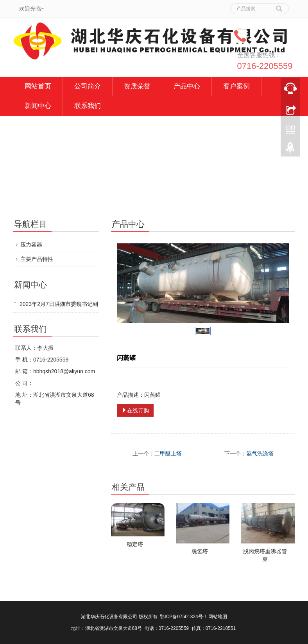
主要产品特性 (37, 259)
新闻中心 (38, 106)
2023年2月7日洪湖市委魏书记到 (59, 304)
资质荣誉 (137, 86)
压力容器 (31, 245)
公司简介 (88, 86)
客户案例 (236, 86)
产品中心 (187, 86)
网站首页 (38, 86)
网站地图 (218, 617)
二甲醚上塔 (168, 453)
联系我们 (88, 106)
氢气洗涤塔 (260, 453)
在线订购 (135, 410)
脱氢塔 (200, 551)
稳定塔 (135, 544)
